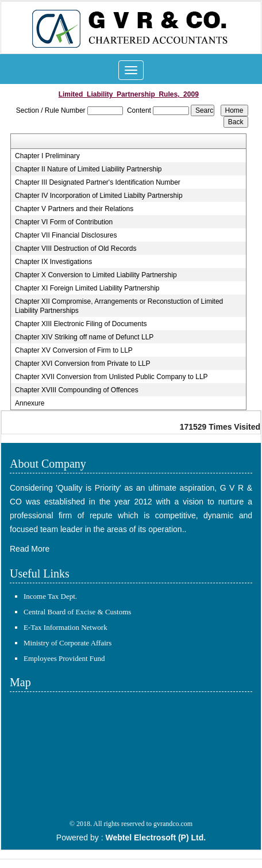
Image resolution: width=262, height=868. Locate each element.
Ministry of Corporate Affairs (68, 643)
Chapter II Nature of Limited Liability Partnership (88, 169)
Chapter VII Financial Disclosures (66, 235)
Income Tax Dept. (50, 596)
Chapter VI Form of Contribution (64, 222)
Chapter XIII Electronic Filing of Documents (81, 324)
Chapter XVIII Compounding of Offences (77, 390)
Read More (30, 549)
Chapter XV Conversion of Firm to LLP (74, 350)
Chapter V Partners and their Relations (74, 209)
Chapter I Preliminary (47, 156)
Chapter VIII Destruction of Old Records (76, 248)
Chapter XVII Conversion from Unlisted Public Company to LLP (111, 377)
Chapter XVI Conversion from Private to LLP (82, 364)
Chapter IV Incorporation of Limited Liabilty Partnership (99, 196)
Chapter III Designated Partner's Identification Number (98, 182)
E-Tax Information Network (65, 627)
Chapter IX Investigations (53, 262)
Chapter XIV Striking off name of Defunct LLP (84, 337)
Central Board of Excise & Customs (77, 612)
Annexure (30, 403)
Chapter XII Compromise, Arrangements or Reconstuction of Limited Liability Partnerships (119, 306)
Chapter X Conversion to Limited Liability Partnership (96, 275)
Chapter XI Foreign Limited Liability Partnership (87, 288)
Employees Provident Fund (64, 658)
